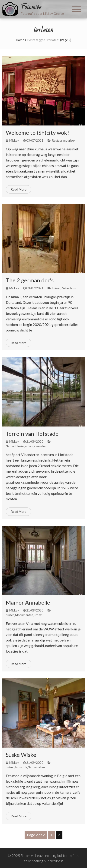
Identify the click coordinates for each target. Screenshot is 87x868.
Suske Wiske (21, 755)
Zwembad (40, 446)
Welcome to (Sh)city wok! (37, 133)
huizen (56, 288)
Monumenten (24, 615)
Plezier (20, 446)
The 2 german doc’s (30, 280)
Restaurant (59, 140)
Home (20, 40)
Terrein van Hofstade (32, 434)
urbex (71, 140)
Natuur (10, 446)
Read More (19, 189)
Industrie (21, 767)
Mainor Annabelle (28, 602)
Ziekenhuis (68, 288)
